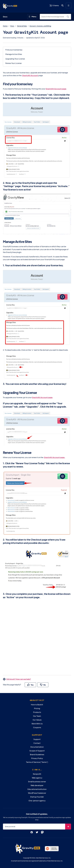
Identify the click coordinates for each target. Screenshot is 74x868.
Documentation (37, 747)
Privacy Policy (37, 758)
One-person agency (37, 801)
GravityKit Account (30, 75)
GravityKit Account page (56, 89)
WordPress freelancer (37, 793)
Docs (12, 26)
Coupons (37, 727)
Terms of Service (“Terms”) (37, 762)
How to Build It (37, 705)
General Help (22, 26)
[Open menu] (69, 5)
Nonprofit (37, 774)
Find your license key (14, 50)
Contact (37, 743)
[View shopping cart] (54, 6)
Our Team (37, 716)
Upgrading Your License (15, 59)
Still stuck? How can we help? (19, 679)
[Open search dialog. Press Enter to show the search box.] (62, 5)
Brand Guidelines (37, 754)
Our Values (37, 720)
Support (37, 739)
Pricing (37, 708)
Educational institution (37, 789)
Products (37, 712)
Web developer (37, 785)
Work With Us (37, 724)
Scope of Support (37, 751)
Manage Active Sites (14, 54)
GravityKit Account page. (54, 457)
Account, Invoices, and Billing (40, 26)
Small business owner (37, 782)
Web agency (37, 778)
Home (5, 26)
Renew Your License (13, 63)
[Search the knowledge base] (54, 17)
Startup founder (37, 797)
